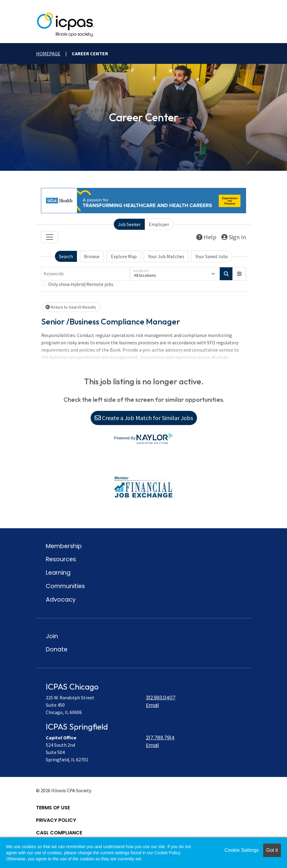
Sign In (234, 237)
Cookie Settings (242, 850)
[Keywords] (85, 274)
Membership (64, 546)
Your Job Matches (166, 256)
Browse (92, 256)
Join (52, 636)
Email (152, 705)
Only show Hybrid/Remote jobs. (81, 284)
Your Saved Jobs (212, 256)
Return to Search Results (71, 307)
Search (66, 256)
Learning (58, 573)
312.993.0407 (161, 698)
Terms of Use (53, 808)
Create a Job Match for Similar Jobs (144, 418)
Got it (272, 850)
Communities (65, 586)
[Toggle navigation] (49, 237)
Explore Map (124, 256)
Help (206, 237)
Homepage (48, 53)
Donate (57, 649)
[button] (239, 274)
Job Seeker (129, 224)
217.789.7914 (160, 738)
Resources (61, 559)
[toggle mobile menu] (245, 24)
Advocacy (61, 600)
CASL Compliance (59, 833)
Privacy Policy (56, 820)
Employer (159, 224)
